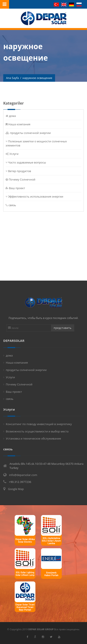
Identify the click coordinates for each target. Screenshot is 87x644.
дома (13, 116)
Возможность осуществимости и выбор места (37, 431)
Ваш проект (17, 188)
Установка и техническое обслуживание (33, 438)
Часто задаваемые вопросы (27, 162)
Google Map (16, 489)
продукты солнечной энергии (31, 133)
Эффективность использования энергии (36, 196)
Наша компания (19, 124)
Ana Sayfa (12, 78)
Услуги (14, 154)
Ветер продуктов (20, 171)
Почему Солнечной (22, 179)
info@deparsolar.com (23, 475)
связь (12, 205)
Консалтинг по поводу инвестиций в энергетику (39, 424)
